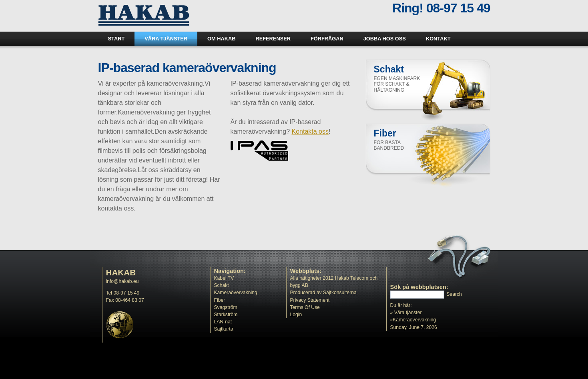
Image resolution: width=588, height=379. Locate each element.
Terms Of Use (305, 307)
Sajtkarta (224, 329)
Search (454, 294)
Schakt (222, 285)
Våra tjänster (408, 313)
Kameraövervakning (236, 293)
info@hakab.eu (122, 281)
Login (296, 315)
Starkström (226, 315)
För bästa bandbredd (389, 145)
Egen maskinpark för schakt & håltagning (397, 84)
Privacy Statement (310, 300)
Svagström (226, 307)
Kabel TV (224, 278)
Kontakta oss (310, 131)
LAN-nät (223, 322)
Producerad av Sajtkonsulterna (323, 293)
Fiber (220, 300)
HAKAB (121, 272)
